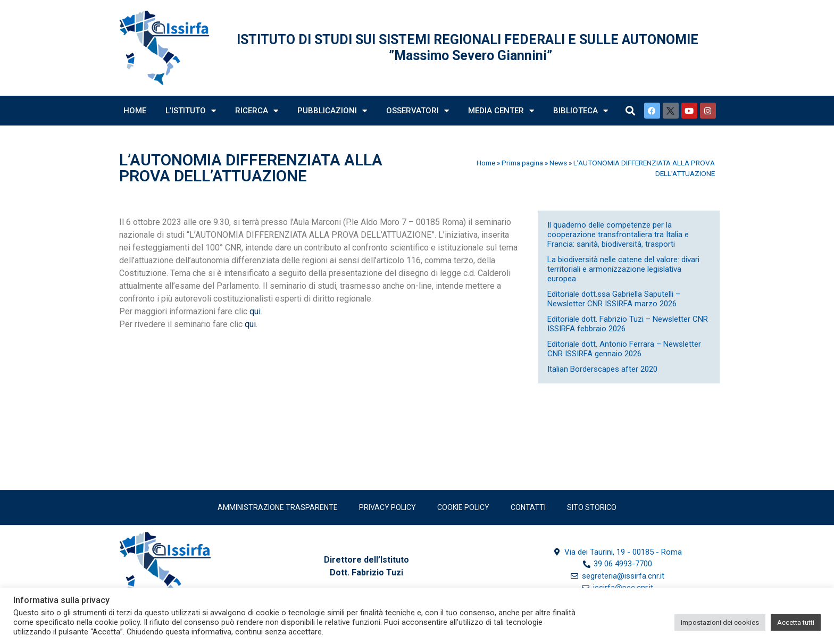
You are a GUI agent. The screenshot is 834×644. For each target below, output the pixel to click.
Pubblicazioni (332, 111)
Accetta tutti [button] (796, 622)
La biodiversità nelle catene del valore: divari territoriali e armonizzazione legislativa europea (623, 269)
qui (255, 311)
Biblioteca (581, 111)
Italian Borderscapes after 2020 (602, 369)
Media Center (501, 111)
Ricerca (257, 111)
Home (135, 111)
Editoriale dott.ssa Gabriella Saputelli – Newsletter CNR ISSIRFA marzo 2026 (614, 299)
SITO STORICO (592, 507)
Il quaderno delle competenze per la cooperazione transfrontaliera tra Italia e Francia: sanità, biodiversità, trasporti (618, 235)
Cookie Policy (463, 507)
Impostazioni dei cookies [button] (720, 622)
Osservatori (418, 111)
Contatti (528, 507)
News (558, 163)
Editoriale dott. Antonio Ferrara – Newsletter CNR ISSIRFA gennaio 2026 (624, 349)
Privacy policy (387, 507)
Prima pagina (522, 163)
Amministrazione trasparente (278, 507)
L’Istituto (191, 111)
